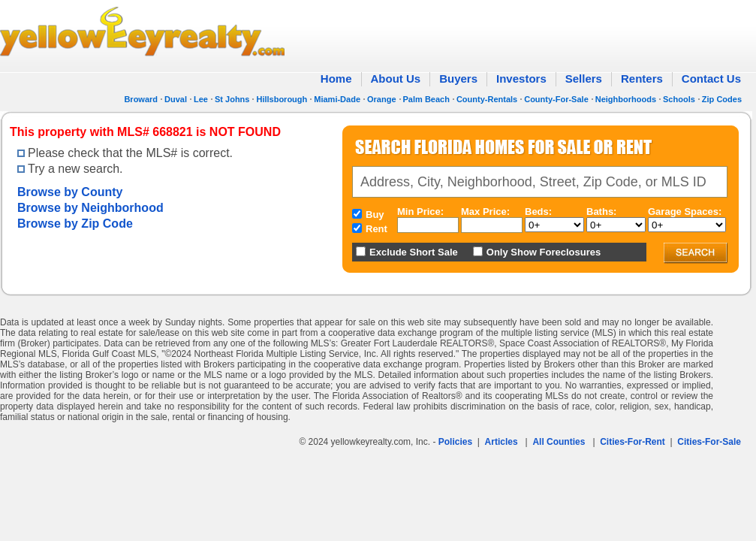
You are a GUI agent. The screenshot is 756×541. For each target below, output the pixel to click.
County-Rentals (487, 99)
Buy (375, 215)
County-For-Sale (556, 99)
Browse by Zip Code (75, 224)
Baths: (601, 212)
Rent (376, 229)
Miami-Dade (337, 99)
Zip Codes (722, 99)
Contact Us (711, 79)
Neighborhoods (626, 99)
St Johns (232, 99)
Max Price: (485, 212)
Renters (642, 79)
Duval (176, 99)
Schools (679, 99)
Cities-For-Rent (633, 442)
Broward (141, 99)
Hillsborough (282, 99)
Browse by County (70, 192)
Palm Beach (426, 99)
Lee (201, 99)
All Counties (559, 442)
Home (336, 79)
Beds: (538, 212)
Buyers (458, 79)
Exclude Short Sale (414, 252)
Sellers (584, 79)
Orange (382, 99)
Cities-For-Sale (709, 442)
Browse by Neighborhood (90, 208)
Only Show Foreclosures (544, 252)
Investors (521, 79)
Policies (455, 442)
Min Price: (420, 212)
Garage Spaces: (685, 212)
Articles (501, 442)
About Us (396, 79)
